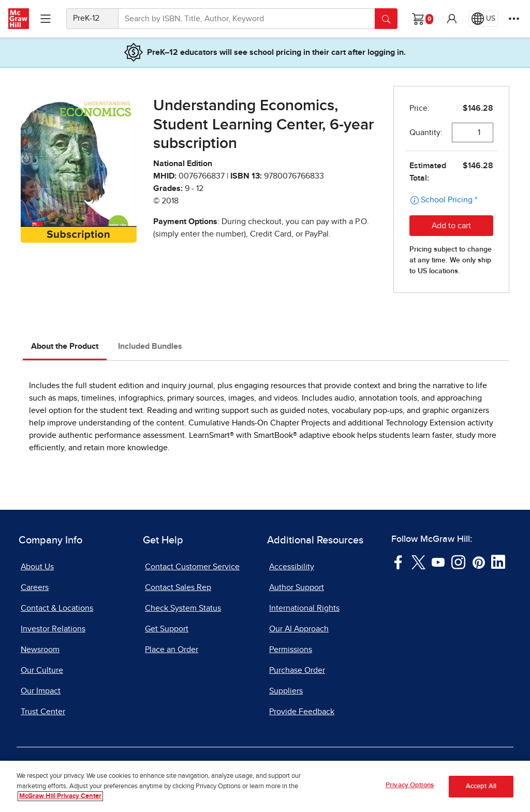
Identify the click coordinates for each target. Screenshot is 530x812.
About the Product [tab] (65, 346)
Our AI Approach (299, 629)
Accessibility (292, 567)
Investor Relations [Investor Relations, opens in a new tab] (53, 629)
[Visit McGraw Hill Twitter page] (418, 562)
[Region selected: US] (483, 19)
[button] (452, 19)
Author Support (297, 587)
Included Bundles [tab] (150, 346)
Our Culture (42, 670)
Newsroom (40, 649)
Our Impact (41, 691)
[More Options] (514, 19)
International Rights (304, 608)
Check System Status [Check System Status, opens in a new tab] (183, 608)
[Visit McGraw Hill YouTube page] (438, 562)
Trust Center (43, 712)
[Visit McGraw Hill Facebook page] (398, 562)
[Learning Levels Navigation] (46, 19)
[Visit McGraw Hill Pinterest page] (479, 562)
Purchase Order (297, 670)
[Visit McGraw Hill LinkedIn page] (498, 562)
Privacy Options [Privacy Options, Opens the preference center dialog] (410, 788)
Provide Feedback (302, 712)
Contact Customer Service (192, 567)
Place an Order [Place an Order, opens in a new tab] (172, 649)
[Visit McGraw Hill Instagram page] (458, 562)
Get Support (167, 629)
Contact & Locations (57, 608)
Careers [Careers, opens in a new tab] (35, 587)
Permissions (291, 649)
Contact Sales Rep (178, 587)
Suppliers (286, 691)
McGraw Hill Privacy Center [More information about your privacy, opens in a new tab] (60, 799)
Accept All (481, 789)
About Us (37, 567)
